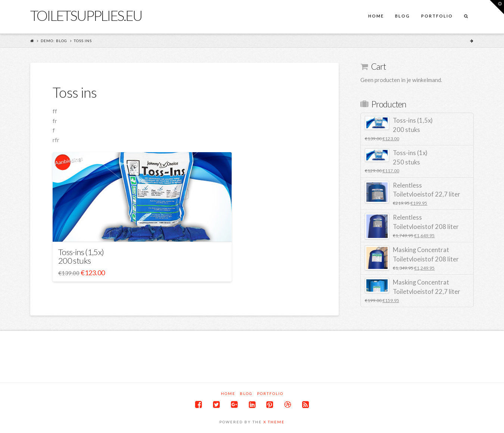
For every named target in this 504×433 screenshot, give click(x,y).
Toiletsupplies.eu (86, 15)
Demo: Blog (54, 41)
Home (228, 393)
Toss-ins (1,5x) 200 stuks (81, 256)
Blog (246, 393)
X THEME (274, 422)
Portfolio (270, 393)
